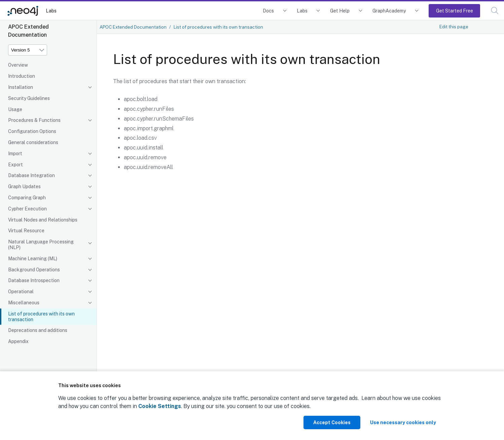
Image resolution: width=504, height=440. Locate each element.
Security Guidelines (29, 98)
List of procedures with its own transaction (41, 317)
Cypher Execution (27, 209)
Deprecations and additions (38, 330)
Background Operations (34, 270)
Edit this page (454, 27)
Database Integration (31, 175)
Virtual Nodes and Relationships (43, 220)
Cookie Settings (160, 406)
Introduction (22, 76)
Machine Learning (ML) (33, 259)
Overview (18, 65)
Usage (15, 109)
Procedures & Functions (34, 120)
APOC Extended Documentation (133, 27)
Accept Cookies (332, 422)
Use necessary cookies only (403, 422)
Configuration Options (32, 131)
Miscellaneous (24, 303)
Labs (51, 11)
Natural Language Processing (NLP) (41, 245)
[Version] (28, 50)
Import (15, 154)
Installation (21, 87)
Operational (21, 292)
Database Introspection (34, 280)
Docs (268, 11)
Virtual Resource (26, 231)
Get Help (340, 11)
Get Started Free (455, 11)
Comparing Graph (27, 198)
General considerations (33, 142)
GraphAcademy (389, 11)
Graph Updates (24, 187)
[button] (495, 11)
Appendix (18, 341)
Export (15, 165)
